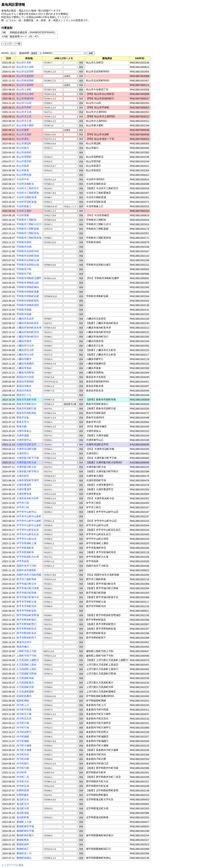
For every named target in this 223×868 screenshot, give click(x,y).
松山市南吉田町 (25, 80)
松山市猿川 (23, 148)
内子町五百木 (24, 719)
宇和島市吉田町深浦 (28, 256)
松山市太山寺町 (25, 94)
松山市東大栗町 (25, 125)
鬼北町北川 (23, 804)
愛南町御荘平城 (25, 826)
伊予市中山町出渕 (26, 539)
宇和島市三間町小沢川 (29, 224)
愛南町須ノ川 (24, 853)
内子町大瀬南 (24, 746)
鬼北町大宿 (23, 808)
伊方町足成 (23, 786)
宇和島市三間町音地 (28, 233)
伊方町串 (22, 772)
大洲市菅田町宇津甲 (28, 480)
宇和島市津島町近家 (28, 296)
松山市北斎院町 (25, 76)
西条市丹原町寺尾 (26, 400)
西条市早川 (23, 422)
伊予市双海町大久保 (28, 557)
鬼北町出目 (23, 799)
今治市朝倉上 (24, 206)
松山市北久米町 (25, 67)
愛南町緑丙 (23, 844)
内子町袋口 (23, 763)
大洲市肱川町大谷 (26, 462)
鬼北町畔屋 (23, 817)
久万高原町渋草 (25, 687)
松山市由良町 (24, 152)
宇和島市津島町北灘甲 (29, 278)
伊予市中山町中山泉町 (29, 516)
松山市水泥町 (24, 134)
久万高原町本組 (25, 678)
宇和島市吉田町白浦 (28, 260)
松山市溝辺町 (24, 143)
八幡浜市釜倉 (24, 368)
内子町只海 (23, 723)
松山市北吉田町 (25, 72)
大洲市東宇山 (24, 440)
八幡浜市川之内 (25, 346)
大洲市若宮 (23, 476)
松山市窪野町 (24, 157)
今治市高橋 (23, 215)
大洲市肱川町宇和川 (28, 471)
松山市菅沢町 (24, 161)
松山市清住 (23, 139)
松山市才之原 (24, 112)
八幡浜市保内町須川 (28, 337)
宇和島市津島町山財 (28, 283)
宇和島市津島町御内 (28, 287)
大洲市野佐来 (24, 494)
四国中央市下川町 (26, 566)
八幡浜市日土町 (25, 350)
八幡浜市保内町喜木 (28, 323)
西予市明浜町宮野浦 (28, 615)
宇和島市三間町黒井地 (29, 238)
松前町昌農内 (24, 696)
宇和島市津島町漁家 (28, 292)
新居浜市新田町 (25, 382)
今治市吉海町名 (25, 184)
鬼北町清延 (23, 813)
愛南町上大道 (24, 822)
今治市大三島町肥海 (28, 193)
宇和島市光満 (24, 247)
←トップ (7, 44)
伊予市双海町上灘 (26, 543)
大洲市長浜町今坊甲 (28, 498)
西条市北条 (23, 417)
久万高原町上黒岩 (26, 665)
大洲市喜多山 (24, 431)
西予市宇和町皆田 (26, 611)
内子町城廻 (23, 737)
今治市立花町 (24, 211)
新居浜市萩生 (24, 391)
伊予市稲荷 (23, 561)
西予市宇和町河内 (26, 606)
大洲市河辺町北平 (26, 444)
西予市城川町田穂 (26, 593)
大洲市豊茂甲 (24, 485)
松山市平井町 (24, 107)
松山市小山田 (24, 103)
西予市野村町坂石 (26, 620)
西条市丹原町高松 (26, 413)
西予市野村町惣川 (26, 624)
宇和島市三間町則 (26, 220)
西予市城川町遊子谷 (28, 597)
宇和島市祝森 (24, 310)
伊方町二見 (23, 777)
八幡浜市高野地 (25, 373)
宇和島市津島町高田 (28, 301)
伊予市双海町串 (25, 548)
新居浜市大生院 (25, 377)
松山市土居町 (24, 89)
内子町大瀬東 (24, 750)
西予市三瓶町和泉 (26, 579)
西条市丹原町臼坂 (26, 409)
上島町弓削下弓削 (26, 656)
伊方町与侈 (23, 768)
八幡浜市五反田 (25, 319)
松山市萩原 (23, 166)
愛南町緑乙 (23, 849)
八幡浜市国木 (24, 341)
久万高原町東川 (25, 683)
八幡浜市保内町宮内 (28, 332)
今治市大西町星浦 (26, 197)
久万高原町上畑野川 (28, 660)
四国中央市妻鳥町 (26, 570)
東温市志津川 (24, 642)
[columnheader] (9, 58)
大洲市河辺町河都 (26, 449)
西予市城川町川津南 (28, 588)
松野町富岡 (23, 790)
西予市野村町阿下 (26, 638)
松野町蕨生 (23, 795)
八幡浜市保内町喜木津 (29, 328)
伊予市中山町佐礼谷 (28, 530)
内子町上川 (23, 705)
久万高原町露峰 (25, 692)
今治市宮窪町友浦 (26, 202)
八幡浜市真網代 (25, 364)
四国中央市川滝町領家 (29, 575)
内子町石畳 (23, 759)
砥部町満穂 (23, 701)
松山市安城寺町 (25, 98)
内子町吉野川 (24, 732)
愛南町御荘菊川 (25, 835)
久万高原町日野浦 (26, 674)
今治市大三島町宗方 (28, 188)
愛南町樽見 (23, 840)
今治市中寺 (23, 179)
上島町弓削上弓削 (26, 651)
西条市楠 (22, 426)
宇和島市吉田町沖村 (28, 251)
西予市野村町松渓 (26, 629)
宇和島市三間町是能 (28, 229)
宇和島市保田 (24, 242)
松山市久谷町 (24, 63)
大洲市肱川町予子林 (28, 458)
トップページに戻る (12, 865)
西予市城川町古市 (26, 584)
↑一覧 (18, 44)
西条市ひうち (24, 395)
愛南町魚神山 (24, 858)
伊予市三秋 (23, 503)
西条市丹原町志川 (26, 404)
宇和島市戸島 (24, 269)
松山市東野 (23, 130)
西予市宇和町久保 (26, 602)
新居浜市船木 (24, 386)
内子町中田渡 (24, 710)
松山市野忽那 (24, 175)
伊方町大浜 (23, 781)
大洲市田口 (23, 453)
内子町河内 (23, 755)
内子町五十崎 (24, 714)
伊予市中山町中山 (26, 512)
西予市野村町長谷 (26, 633)
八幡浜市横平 (24, 359)
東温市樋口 (23, 647)
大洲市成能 (23, 435)
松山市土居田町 (25, 85)
